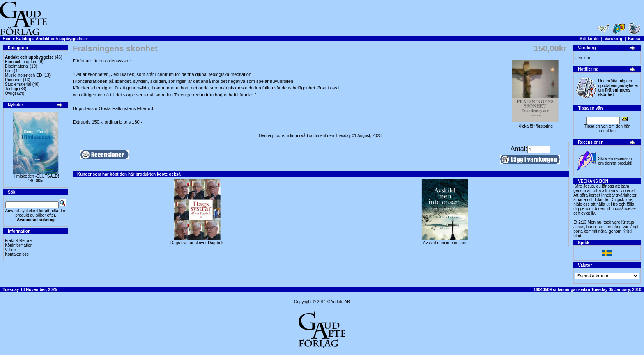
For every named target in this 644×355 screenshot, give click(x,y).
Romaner (13, 80)
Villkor (10, 250)
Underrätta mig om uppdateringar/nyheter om (618, 88)
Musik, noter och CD (24, 75)
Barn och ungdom (21, 62)
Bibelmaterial (17, 66)
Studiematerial (18, 84)
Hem (7, 39)
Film (9, 71)
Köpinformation (19, 245)
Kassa (634, 39)
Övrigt (10, 93)
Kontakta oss (17, 254)
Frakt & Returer (19, 241)
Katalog (24, 39)
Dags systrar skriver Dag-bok (197, 243)
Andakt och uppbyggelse (60, 39)
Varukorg (613, 39)
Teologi (11, 89)
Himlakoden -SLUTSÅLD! (36, 176)
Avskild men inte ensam (445, 243)
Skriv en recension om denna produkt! (615, 161)
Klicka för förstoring (535, 124)
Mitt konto (589, 39)
